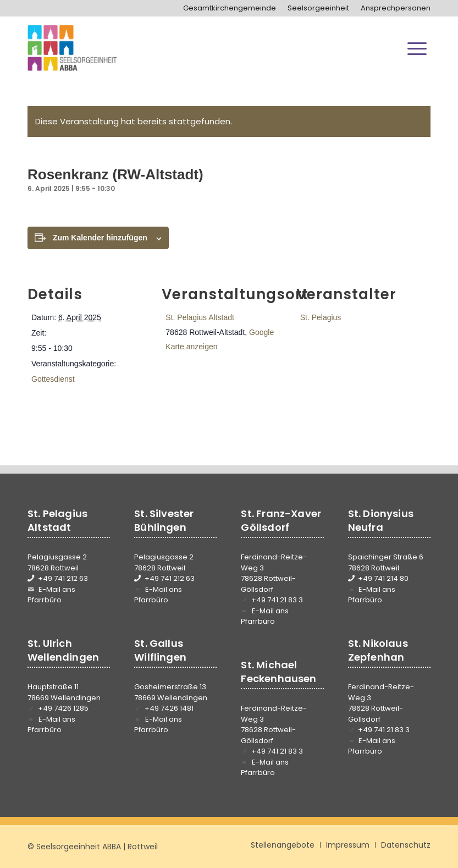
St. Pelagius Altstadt (200, 317)
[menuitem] (230, 8)
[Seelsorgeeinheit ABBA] (72, 48)
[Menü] (417, 48)
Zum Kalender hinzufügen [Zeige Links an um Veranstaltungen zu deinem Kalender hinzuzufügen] (100, 238)
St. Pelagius (321, 317)
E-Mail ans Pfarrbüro (51, 595)
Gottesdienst (53, 379)
